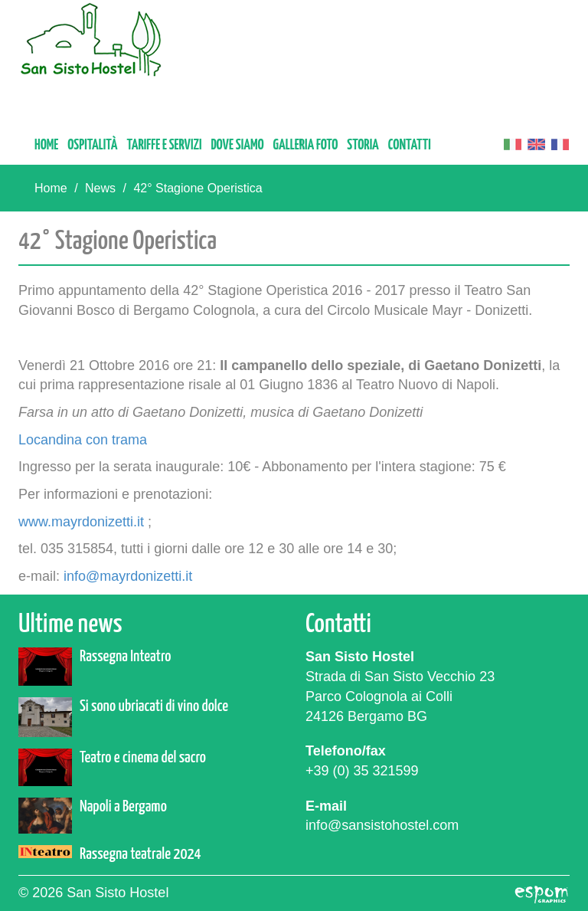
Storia (363, 145)
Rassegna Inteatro (125, 657)
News (100, 188)
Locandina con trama (83, 440)
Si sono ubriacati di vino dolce (154, 706)
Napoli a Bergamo (123, 807)
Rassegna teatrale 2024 (140, 854)
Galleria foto (306, 145)
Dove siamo (237, 145)
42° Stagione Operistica (198, 188)
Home (46, 145)
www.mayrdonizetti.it (81, 522)
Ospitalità (92, 145)
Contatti (410, 145)
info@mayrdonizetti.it (128, 576)
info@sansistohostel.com (382, 825)
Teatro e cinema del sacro (143, 758)
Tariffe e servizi (164, 145)
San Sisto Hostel (91, 39)
